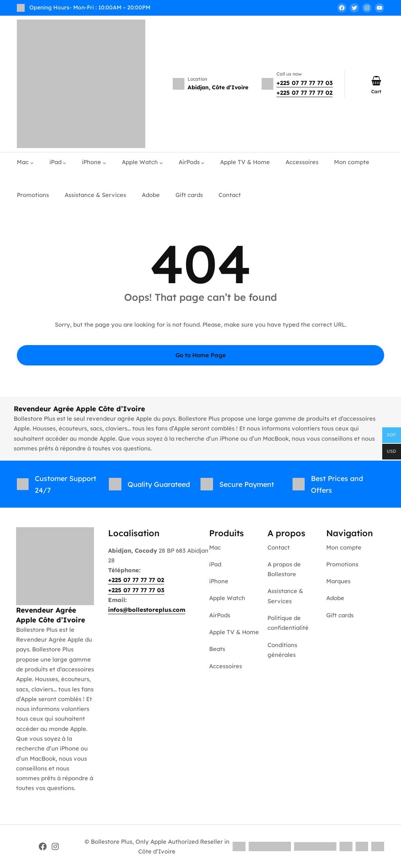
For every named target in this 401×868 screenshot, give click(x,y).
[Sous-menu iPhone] (104, 162)
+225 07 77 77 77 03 (305, 83)
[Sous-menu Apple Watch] (161, 162)
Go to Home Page (201, 355)
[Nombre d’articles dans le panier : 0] (376, 81)
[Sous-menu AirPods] (203, 162)
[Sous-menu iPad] (64, 162)
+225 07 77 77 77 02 (304, 93)
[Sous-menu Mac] (32, 162)
